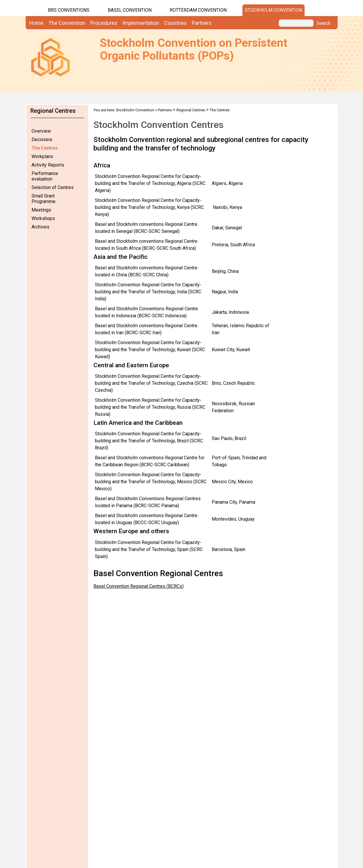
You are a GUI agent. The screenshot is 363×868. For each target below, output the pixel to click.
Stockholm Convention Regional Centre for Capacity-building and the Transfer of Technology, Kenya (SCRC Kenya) (149, 207)
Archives (40, 227)
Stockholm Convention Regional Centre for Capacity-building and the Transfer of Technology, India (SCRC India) (148, 292)
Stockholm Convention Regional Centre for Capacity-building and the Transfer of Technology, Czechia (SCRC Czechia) (151, 383)
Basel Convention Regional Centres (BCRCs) (139, 586)
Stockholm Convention (273, 10)
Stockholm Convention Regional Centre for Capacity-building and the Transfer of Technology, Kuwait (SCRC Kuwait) (150, 350)
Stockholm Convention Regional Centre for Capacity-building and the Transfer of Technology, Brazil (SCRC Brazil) (149, 441)
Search (324, 23)
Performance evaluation (45, 176)
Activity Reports (48, 165)
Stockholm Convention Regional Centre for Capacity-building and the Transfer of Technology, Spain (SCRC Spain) (149, 549)
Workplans (42, 156)
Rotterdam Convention (198, 10)
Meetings (41, 210)
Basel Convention (130, 10)
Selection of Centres (53, 187)
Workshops (43, 218)
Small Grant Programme (44, 199)
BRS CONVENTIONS (69, 10)
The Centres (45, 148)
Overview (41, 131)
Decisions (42, 140)
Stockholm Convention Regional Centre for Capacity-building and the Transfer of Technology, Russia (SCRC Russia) (150, 407)
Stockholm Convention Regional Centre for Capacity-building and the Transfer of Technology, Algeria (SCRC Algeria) (150, 183)
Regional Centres (191, 110)
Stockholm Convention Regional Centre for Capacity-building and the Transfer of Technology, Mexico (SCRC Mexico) (151, 482)
